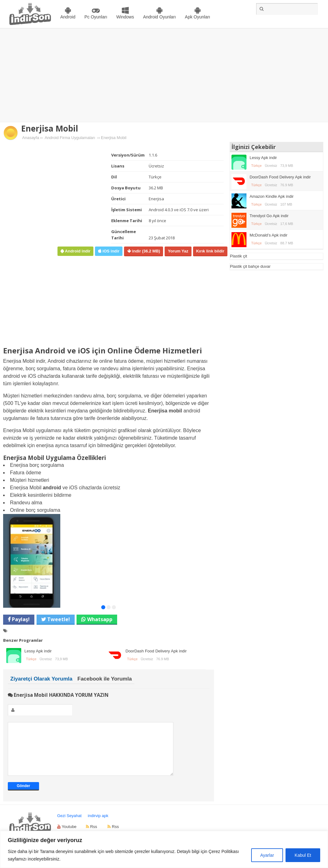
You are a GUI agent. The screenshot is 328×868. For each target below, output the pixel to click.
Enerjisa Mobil (50, 128)
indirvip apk (98, 825)
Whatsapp (100, 619)
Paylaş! (20, 619)
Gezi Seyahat (69, 825)
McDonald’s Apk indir (268, 235)
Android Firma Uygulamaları (70, 138)
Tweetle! (58, 619)
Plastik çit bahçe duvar (250, 266)
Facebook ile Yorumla (105, 679)
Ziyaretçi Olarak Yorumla (41, 679)
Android (68, 17)
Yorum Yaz (178, 251)
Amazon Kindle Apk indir (272, 196)
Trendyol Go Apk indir (269, 216)
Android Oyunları (159, 17)
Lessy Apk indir (38, 651)
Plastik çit (239, 256)
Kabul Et (303, 855)
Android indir (77, 251)
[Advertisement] (164, 75)
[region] (164, 849)
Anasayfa (31, 138)
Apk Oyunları (198, 17)
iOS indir (110, 251)
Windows (125, 17)
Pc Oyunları (96, 17)
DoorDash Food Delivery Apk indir (156, 651)
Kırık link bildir (210, 251)
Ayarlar (267, 855)
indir (145, 251)
